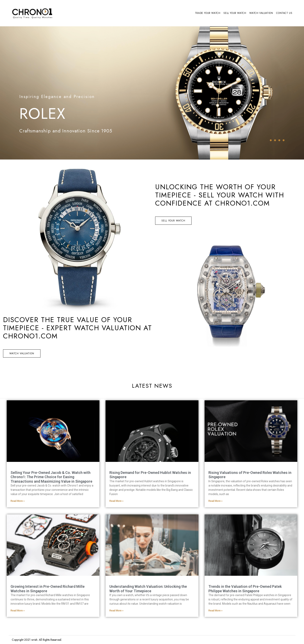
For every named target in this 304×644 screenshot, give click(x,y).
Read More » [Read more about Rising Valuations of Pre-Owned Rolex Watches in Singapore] (215, 501)
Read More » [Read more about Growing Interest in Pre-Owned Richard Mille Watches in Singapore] (18, 611)
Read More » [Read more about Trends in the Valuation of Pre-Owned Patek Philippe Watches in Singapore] (215, 611)
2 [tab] (275, 140)
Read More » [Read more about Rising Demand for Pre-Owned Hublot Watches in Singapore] (116, 501)
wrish (34, 640)
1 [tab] (271, 140)
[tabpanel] (152, 93)
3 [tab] (279, 140)
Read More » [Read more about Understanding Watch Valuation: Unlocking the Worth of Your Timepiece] (116, 611)
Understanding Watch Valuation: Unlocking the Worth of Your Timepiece (148, 589)
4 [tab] (284, 140)
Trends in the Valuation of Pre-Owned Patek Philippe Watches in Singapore (245, 589)
